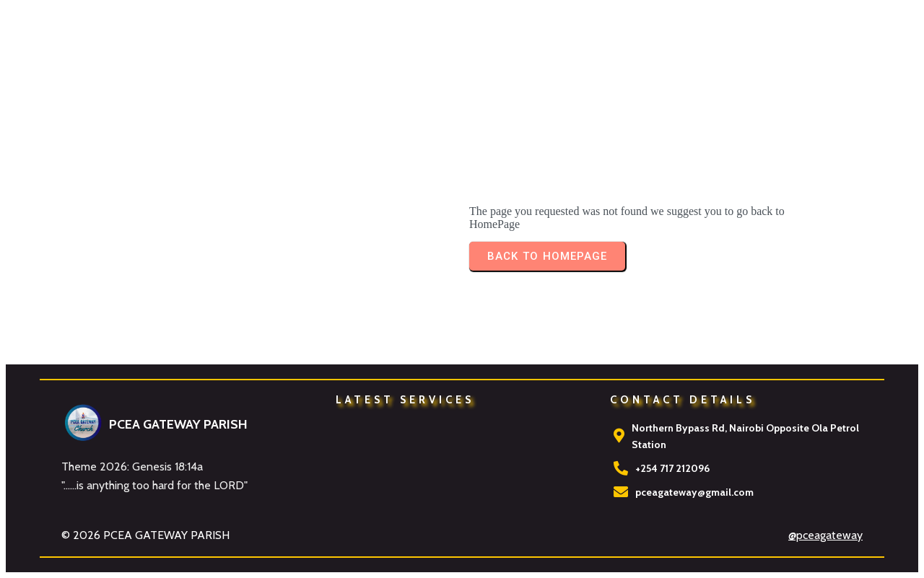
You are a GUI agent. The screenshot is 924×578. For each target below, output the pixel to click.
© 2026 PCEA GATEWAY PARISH (145, 535)
